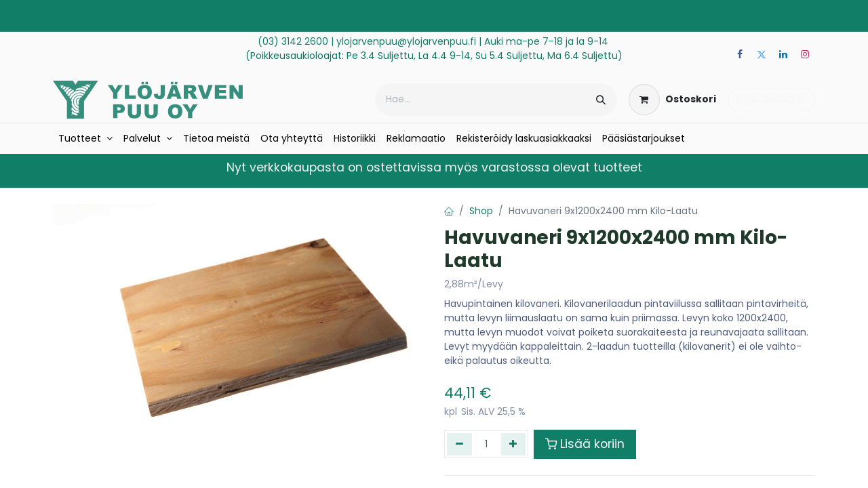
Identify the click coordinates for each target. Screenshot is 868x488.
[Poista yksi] (459, 444)
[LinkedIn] (783, 54)
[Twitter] (762, 54)
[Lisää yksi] (514, 444)
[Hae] (601, 100)
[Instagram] (805, 54)
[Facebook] (740, 54)
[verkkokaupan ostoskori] (672, 100)
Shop (481, 211)
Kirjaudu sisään (771, 99)
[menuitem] (85, 139)
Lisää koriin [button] (585, 444)
